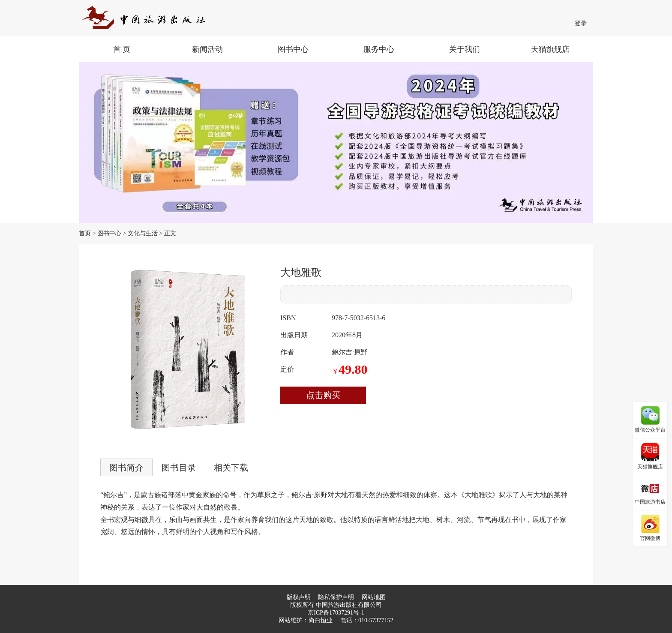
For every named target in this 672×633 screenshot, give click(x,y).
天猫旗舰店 (550, 49)
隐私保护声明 (336, 597)
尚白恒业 (321, 620)
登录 (581, 23)
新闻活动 (207, 49)
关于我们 (465, 49)
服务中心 (379, 49)
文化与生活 (143, 233)
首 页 (122, 49)
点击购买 (323, 395)
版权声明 (299, 597)
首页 (85, 233)
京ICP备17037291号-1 (336, 613)
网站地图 (374, 597)
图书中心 (293, 49)
